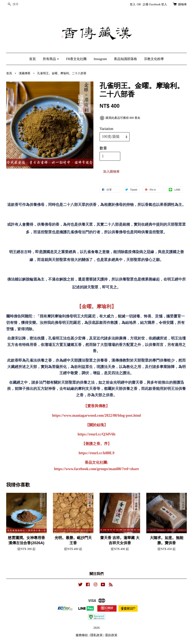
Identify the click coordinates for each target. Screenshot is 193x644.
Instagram (100, 59)
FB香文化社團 (76, 59)
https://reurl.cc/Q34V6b (96, 434)
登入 (133, 4)
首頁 (32, 59)
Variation (106, 129)
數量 (103, 148)
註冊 (146, 4)
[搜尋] (19, 4)
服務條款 (82, 635)
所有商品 (51, 59)
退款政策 (111, 635)
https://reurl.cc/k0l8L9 (96, 453)
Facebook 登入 (158, 4)
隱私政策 (96, 635)
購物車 (182, 4)
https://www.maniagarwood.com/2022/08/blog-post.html (96, 415)
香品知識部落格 (125, 59)
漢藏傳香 (25, 73)
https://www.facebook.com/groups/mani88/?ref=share (96, 469)
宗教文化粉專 (154, 59)
